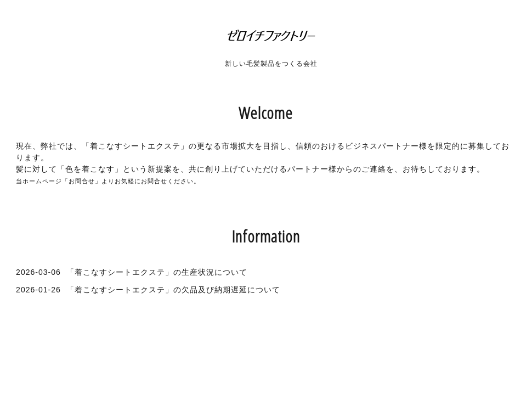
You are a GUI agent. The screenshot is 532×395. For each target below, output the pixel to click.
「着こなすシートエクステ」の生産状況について (157, 272)
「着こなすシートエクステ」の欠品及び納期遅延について (173, 290)
